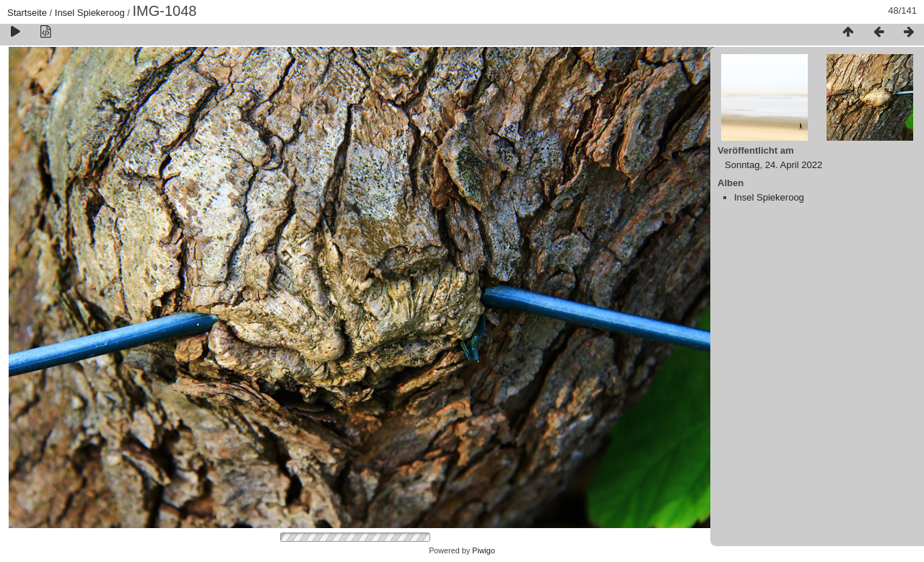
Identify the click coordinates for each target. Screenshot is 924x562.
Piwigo (484, 550)
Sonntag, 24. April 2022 (773, 165)
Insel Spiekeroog (90, 13)
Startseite (27, 13)
